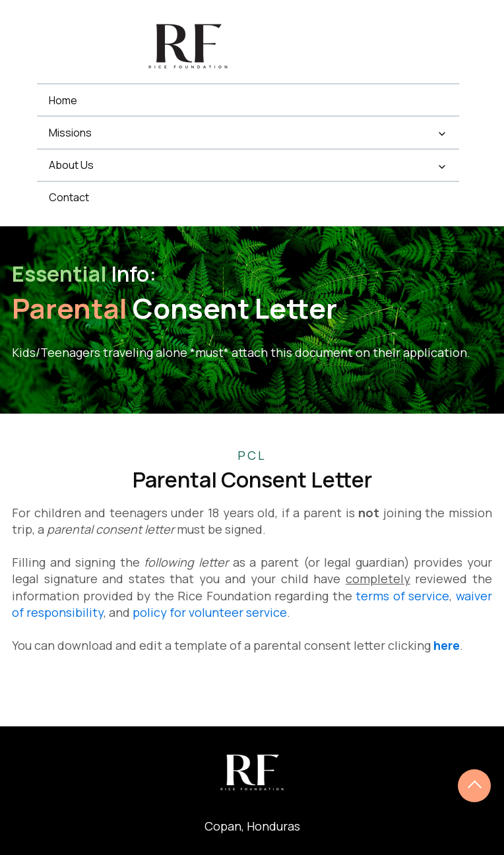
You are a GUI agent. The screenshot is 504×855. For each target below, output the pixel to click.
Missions (70, 133)
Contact (69, 197)
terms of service (402, 596)
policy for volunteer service (210, 612)
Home (63, 100)
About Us (71, 165)
